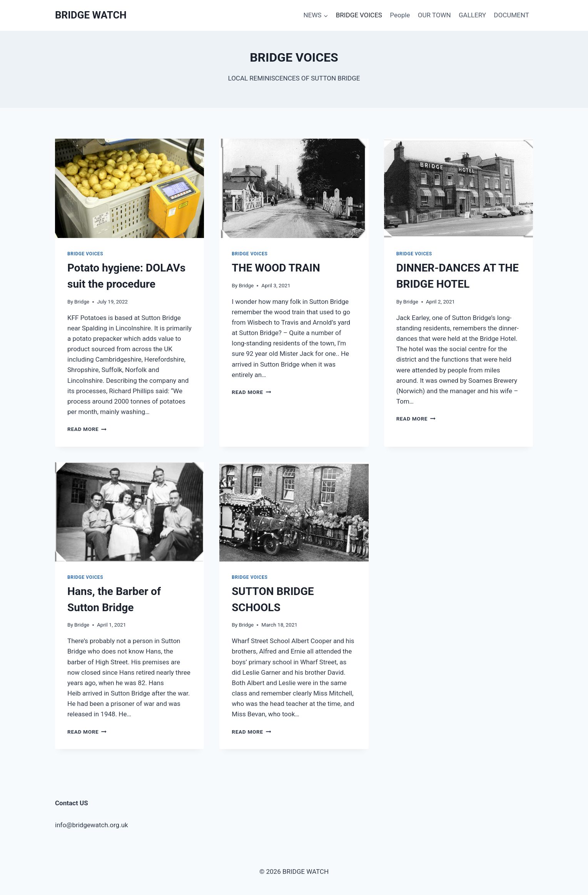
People (400, 15)
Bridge (82, 302)
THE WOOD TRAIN (276, 268)
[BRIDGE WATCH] (91, 15)
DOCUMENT (511, 15)
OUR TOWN (434, 15)
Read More (87, 429)
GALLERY (472, 15)
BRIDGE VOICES (359, 15)
